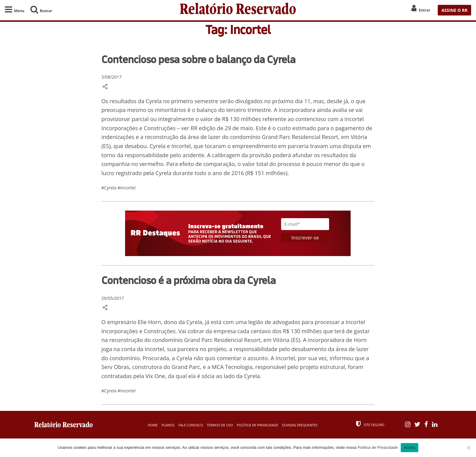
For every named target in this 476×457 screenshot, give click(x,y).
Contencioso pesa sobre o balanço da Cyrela (198, 59)
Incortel (354, 119)
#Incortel (126, 188)
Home (153, 425)
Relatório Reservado (238, 10)
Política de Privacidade (257, 425)
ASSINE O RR (454, 10)
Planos (168, 425)
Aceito (410, 447)
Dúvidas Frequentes (300, 425)
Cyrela (154, 101)
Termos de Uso (220, 425)
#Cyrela (109, 188)
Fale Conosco (191, 425)
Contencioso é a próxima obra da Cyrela (189, 280)
